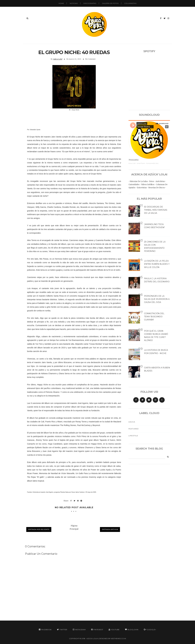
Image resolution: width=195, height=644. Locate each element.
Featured (134, 429)
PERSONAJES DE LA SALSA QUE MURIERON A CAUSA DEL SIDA (157, 299)
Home (61, 3)
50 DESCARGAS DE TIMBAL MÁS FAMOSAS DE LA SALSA (156, 210)
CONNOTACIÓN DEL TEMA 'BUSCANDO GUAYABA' (154, 317)
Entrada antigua (110, 529)
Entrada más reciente (39, 529)
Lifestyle (133, 436)
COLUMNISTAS (130, 3)
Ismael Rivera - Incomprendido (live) (148, 163)
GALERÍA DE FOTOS (110, 3)
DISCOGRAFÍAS (90, 3)
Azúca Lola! (58, 59)
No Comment (90, 59)
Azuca (132, 422)
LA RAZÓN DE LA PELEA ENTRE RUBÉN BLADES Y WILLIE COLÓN (157, 264)
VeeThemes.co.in (118, 639)
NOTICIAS (74, 3)
